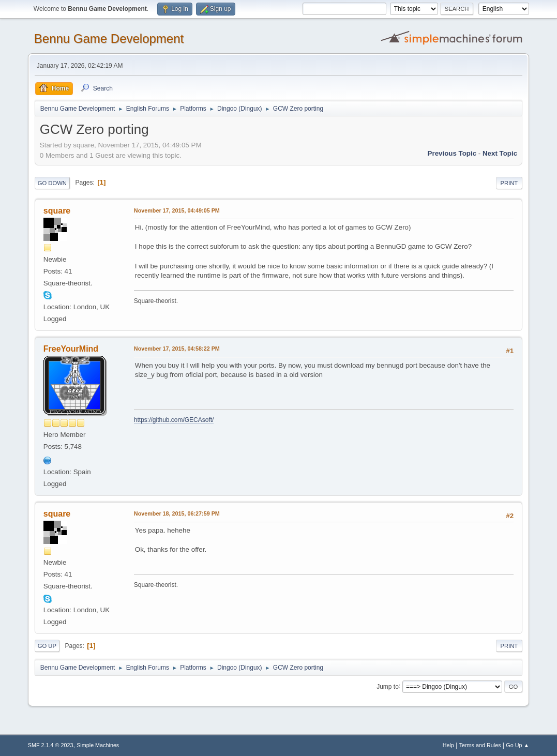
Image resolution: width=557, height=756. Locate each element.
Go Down (52, 183)
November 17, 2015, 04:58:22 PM (177, 349)
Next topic (500, 153)
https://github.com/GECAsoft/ (174, 420)
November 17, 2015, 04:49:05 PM (177, 210)
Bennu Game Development (109, 39)
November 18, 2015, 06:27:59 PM (177, 513)
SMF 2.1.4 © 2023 (51, 745)
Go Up (47, 646)
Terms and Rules (480, 745)
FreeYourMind (71, 349)
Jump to (388, 686)
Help (448, 745)
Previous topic (452, 153)
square (57, 211)
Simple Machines (98, 745)
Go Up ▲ (517, 745)
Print (509, 183)
